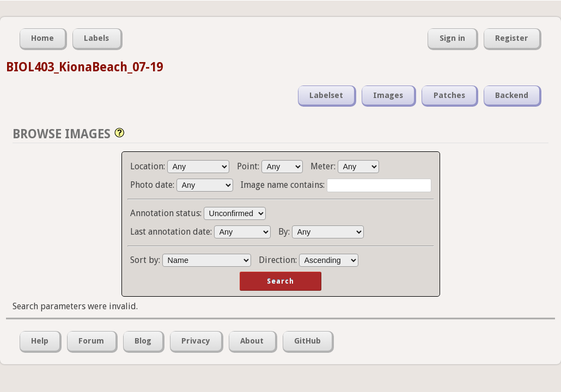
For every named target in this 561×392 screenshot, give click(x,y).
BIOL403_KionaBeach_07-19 (84, 67)
